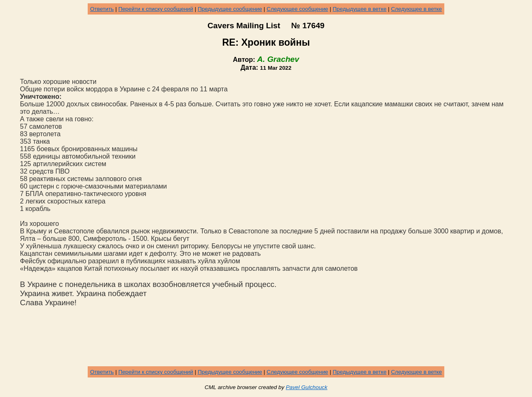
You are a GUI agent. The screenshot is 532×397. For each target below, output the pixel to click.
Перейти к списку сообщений (156, 9)
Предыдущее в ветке (359, 9)
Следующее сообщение (298, 9)
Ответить (102, 9)
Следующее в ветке (417, 9)
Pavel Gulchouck (307, 387)
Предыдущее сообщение (230, 9)
